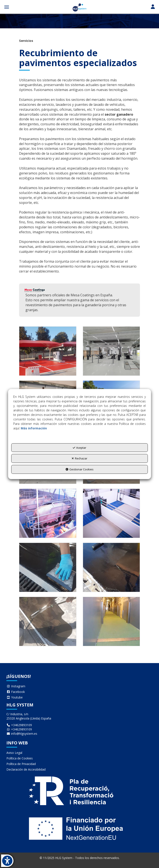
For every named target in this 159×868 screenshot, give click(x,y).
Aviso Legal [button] (14, 753)
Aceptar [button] (79, 448)
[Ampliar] (48, 351)
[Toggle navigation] (153, 7)
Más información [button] (34, 428)
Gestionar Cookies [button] (79, 469)
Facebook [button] (16, 692)
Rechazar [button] (79, 458)
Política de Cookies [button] (20, 758)
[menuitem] (79, 686)
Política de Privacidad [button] (21, 764)
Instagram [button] (16, 686)
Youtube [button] (15, 697)
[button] (79, 8)
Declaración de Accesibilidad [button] (26, 769)
